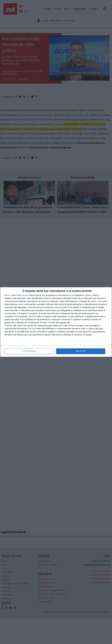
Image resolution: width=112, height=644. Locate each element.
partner (25, 295)
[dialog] (56, 322)
